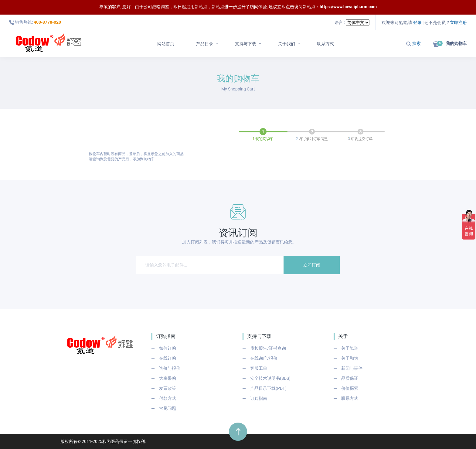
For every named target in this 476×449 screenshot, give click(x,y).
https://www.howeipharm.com (348, 7)
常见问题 (168, 408)
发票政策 (168, 388)
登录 (417, 22)
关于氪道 (350, 348)
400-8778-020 (47, 22)
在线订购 (168, 358)
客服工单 (259, 368)
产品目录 (205, 44)
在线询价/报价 (264, 358)
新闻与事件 (352, 368)
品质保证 (350, 378)
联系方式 (325, 44)
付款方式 (168, 398)
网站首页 (166, 44)
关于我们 (287, 44)
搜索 (413, 43)
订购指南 (259, 398)
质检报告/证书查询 (268, 348)
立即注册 (458, 22)
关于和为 (350, 358)
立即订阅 (312, 265)
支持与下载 (246, 44)
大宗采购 (168, 378)
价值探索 (350, 388)
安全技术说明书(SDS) (270, 378)
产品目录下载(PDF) (268, 388)
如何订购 (168, 348)
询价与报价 (170, 368)
